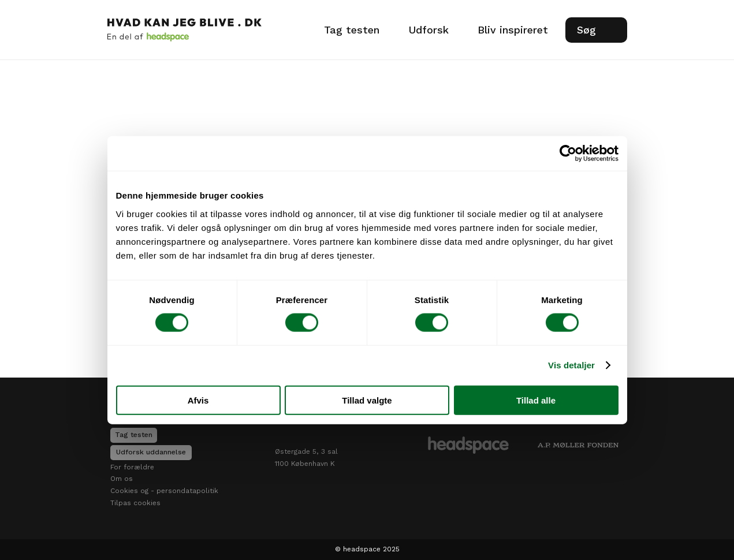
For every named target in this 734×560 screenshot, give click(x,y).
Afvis (198, 400)
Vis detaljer (571, 365)
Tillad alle (536, 400)
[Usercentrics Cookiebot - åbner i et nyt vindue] (568, 154)
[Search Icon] (596, 30)
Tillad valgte (367, 400)
